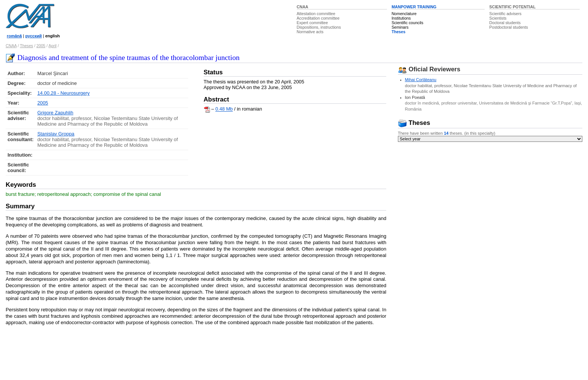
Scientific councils (407, 23)
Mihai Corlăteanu (421, 80)
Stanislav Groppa (56, 134)
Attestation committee (316, 14)
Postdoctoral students (508, 27)
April (53, 46)
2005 (41, 46)
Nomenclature (404, 14)
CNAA (303, 7)
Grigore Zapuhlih (55, 113)
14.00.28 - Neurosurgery (64, 93)
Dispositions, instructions (319, 27)
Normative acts (310, 32)
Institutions (401, 18)
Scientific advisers (505, 14)
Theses (398, 32)
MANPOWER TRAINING (414, 7)
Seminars (400, 27)
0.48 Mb (224, 109)
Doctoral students (505, 23)
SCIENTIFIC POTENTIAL (512, 7)
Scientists (498, 18)
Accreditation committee (318, 18)
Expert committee (312, 23)
